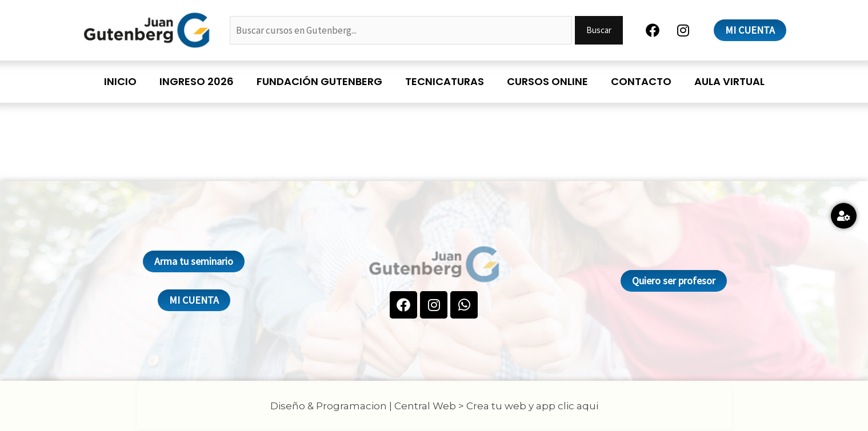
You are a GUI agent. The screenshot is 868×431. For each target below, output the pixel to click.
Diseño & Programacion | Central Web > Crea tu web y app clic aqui (434, 406)
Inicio (120, 81)
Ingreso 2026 (197, 81)
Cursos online (547, 81)
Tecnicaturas (445, 81)
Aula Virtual (729, 81)
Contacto (641, 81)
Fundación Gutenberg (319, 81)
